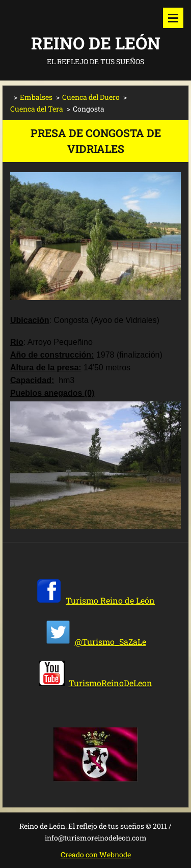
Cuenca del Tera (37, 109)
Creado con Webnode (96, 855)
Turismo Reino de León (110, 600)
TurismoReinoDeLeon (111, 683)
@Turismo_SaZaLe (111, 642)
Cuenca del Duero (91, 97)
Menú (173, 18)
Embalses (36, 97)
